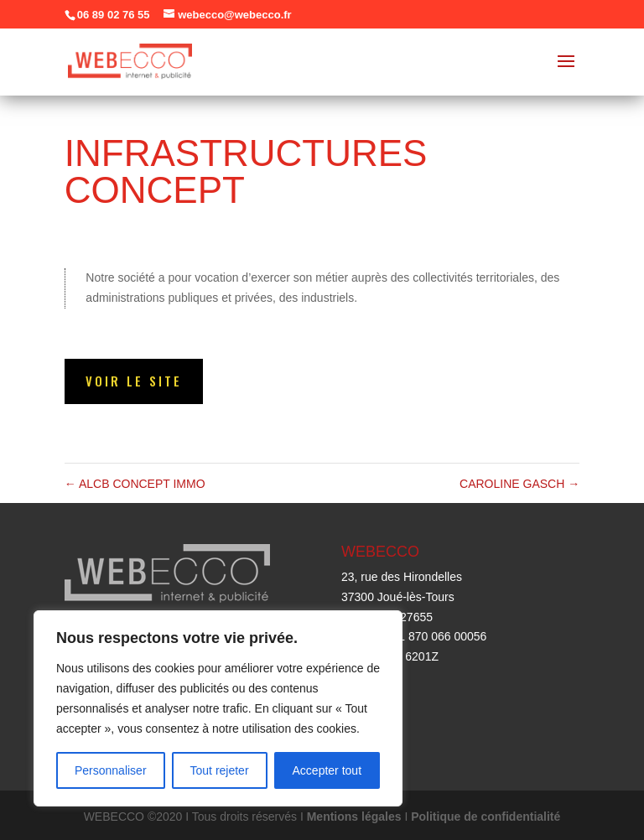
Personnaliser (111, 770)
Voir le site (134, 381)
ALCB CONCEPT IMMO (135, 484)
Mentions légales (354, 817)
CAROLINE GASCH (519, 484)
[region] (218, 708)
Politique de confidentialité (486, 817)
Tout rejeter (220, 770)
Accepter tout (327, 770)
